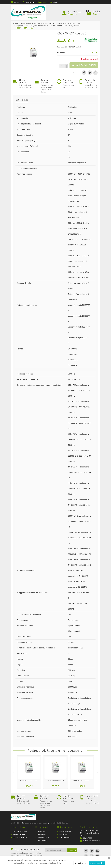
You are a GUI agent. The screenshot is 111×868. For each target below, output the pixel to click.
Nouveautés (42, 834)
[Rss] (97, 851)
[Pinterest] (95, 73)
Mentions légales (65, 831)
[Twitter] (92, 851)
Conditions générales (20, 837)
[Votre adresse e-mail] (56, 850)
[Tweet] (90, 73)
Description (22, 100)
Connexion (72, 14)
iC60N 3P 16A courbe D (55, 781)
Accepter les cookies (97, 863)
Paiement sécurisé (19, 834)
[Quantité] (62, 66)
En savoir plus (57, 863)
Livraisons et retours (20, 831)
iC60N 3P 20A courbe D (82, 781)
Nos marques (42, 840)
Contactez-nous (65, 837)
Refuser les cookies (81, 863)
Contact (54, 2)
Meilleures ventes (43, 837)
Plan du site (63, 834)
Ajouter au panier (84, 65)
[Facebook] (86, 851)
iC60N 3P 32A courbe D (29, 781)
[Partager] (84, 73)
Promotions (41, 831)
